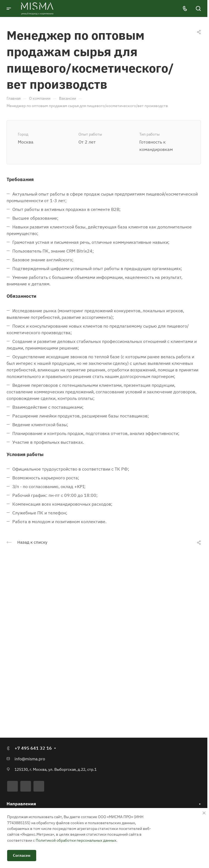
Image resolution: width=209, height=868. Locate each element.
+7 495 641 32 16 (33, 747)
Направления (21, 803)
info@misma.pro (30, 758)
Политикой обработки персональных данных (76, 840)
